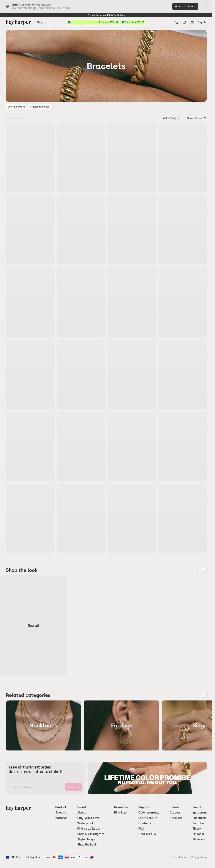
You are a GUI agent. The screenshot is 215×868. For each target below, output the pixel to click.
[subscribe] (74, 787)
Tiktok (197, 829)
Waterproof (85, 823)
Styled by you (87, 839)
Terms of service (179, 857)
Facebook (199, 818)
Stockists (176, 818)
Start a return (148, 818)
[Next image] (204, 570)
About (81, 813)
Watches (61, 818)
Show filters (197, 118)
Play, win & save (88, 818)
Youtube (198, 823)
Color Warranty (149, 813)
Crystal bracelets (39, 107)
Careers (175, 813)
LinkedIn (198, 834)
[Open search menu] (176, 22)
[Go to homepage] (18, 22)
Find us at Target (89, 829)
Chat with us (147, 834)
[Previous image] (198, 570)
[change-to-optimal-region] (185, 6)
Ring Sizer (121, 813)
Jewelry (61, 813)
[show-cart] (192, 22)
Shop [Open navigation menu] (40, 22)
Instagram (200, 813)
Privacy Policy (199, 857)
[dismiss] (203, 6)
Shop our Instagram (91, 834)
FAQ (141, 829)
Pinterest (199, 839)
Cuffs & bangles (16, 107)
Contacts (145, 823)
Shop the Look (87, 845)
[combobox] (171, 118)
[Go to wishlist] (184, 22)
